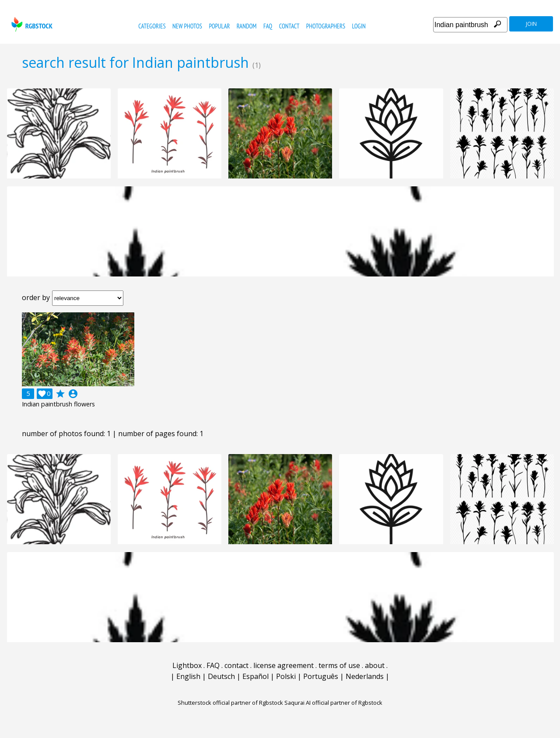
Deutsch (221, 676)
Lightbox (187, 665)
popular (219, 26)
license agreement (283, 665)
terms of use (339, 665)
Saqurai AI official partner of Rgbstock (333, 703)
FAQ (268, 26)
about (375, 665)
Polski (286, 676)
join (531, 24)
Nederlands (365, 676)
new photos (187, 26)
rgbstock (31, 24)
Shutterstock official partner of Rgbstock (230, 703)
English (188, 676)
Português (321, 676)
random (247, 26)
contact (289, 26)
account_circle (73, 394)
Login (359, 26)
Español (255, 676)
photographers (326, 26)
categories (152, 26)
